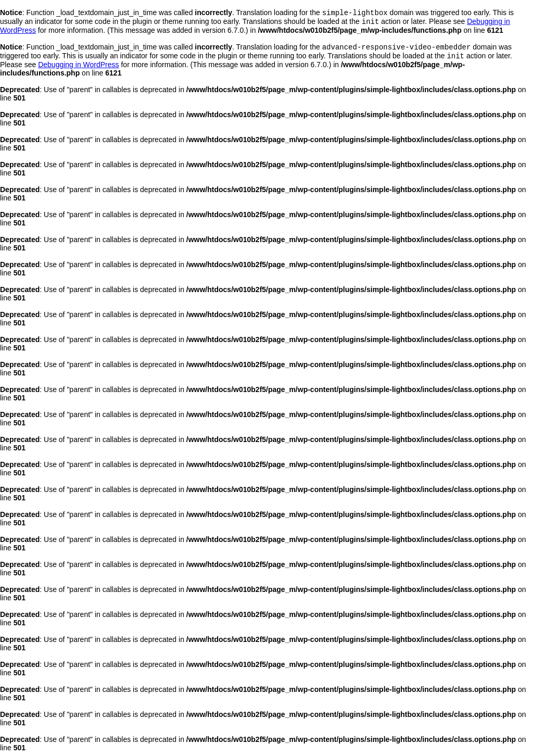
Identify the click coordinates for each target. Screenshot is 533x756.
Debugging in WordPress (78, 69)
